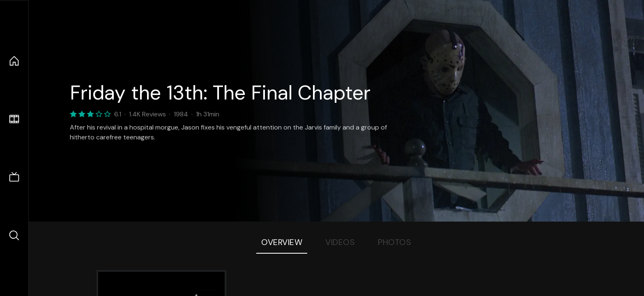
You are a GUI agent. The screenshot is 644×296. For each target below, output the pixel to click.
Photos (394, 242)
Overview (282, 242)
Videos (340, 242)
